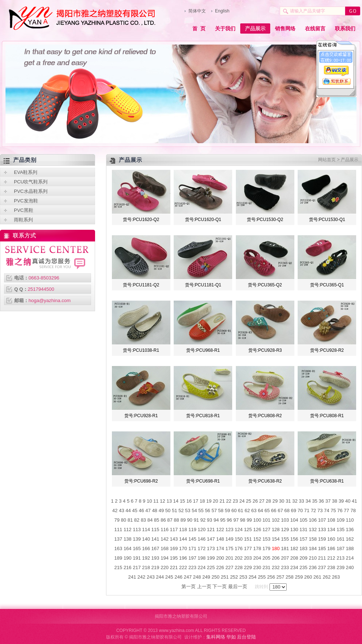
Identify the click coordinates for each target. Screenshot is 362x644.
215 (118, 567)
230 (257, 567)
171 (192, 548)
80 (124, 520)
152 (257, 539)
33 (301, 501)
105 (303, 520)
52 (181, 510)
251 (225, 577)
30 (282, 501)
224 (202, 567)
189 (118, 558)
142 (165, 539)
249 (206, 577)
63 (254, 510)
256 (271, 577)
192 (146, 558)
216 (128, 567)
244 (160, 577)
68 (287, 510)
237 (322, 567)
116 (165, 529)
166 (146, 548)
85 (157, 520)
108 (331, 520)
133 (322, 529)
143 (174, 539)
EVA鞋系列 (26, 172)
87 (170, 520)
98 (242, 520)
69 (294, 510)
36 (321, 501)
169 (174, 548)
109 (340, 520)
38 (335, 501)
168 (165, 548)
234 (294, 567)
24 (242, 501)
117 (174, 529)
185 (322, 548)
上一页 (204, 586)
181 (285, 548)
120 (202, 529)
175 (229, 548)
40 (348, 501)
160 (331, 539)
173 (211, 548)
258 (290, 577)
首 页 (199, 28)
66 (274, 510)
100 (257, 520)
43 (121, 510)
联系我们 (345, 28)
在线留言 (315, 28)
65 (267, 510)
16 (189, 501)
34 (308, 501)
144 (183, 539)
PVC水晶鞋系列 (31, 191)
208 (294, 558)
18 (202, 501)
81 (130, 520)
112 (128, 529)
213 (340, 558)
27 (262, 501)
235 (303, 567)
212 (331, 558)
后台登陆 (246, 637)
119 (192, 529)
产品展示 (255, 28)
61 (241, 510)
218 (146, 567)
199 (211, 558)
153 (267, 539)
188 (350, 548)
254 (253, 577)
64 (260, 510)
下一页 (220, 586)
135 (340, 529)
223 (192, 567)
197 (192, 558)
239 (340, 567)
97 (236, 520)
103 (285, 520)
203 (248, 558)
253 (243, 577)
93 (210, 520)
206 (276, 558)
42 (115, 510)
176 (239, 548)
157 (303, 539)
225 (211, 567)
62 (247, 510)
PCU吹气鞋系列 (31, 182)
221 (174, 567)
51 (174, 510)
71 (307, 510)
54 (194, 510)
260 (308, 577)
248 (197, 577)
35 (315, 501)
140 (146, 539)
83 (143, 520)
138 (128, 539)
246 (178, 577)
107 (322, 520)
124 (239, 529)
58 (221, 510)
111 (118, 529)
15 (182, 501)
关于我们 (225, 28)
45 (135, 510)
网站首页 (327, 160)
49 (161, 510)
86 (163, 520)
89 (183, 520)
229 (248, 567)
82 (137, 520)
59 (227, 510)
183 (303, 548)
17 (196, 501)
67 (280, 510)
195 (174, 558)
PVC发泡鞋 (26, 201)
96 (229, 520)
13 (169, 501)
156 (294, 539)
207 (285, 558)
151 (248, 539)
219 (155, 567)
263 (336, 577)
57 (214, 510)
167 (155, 548)
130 (294, 529)
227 (229, 567)
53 (188, 510)
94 (216, 520)
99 (249, 520)
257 (280, 577)
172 (202, 548)
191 (137, 558)
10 (149, 501)
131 (303, 529)
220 (165, 567)
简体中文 (197, 11)
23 (235, 501)
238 (331, 567)
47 (148, 510)
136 (350, 529)
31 (288, 501)
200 (220, 558)
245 (169, 577)
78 (353, 510)
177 (248, 548)
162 (350, 539)
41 (354, 501)
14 (176, 501)
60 (234, 510)
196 (183, 558)
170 (183, 548)
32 (295, 501)
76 (340, 510)
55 (201, 510)
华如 (231, 637)
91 (196, 520)
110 (350, 520)
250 (215, 577)
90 (190, 520)
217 (137, 567)
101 (267, 520)
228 (239, 567)
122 (220, 529)
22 (229, 501)
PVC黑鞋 (24, 210)
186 (331, 548)
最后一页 (238, 586)
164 (128, 548)
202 (239, 558)
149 (229, 539)
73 (320, 510)
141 (155, 539)
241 (132, 577)
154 (276, 539)
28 (268, 501)
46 (141, 510)
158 (313, 539)
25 (249, 501)
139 (137, 539)
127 (267, 529)
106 (313, 520)
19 (209, 501)
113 (137, 529)
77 (346, 510)
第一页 (188, 586)
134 (331, 529)
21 (222, 501)
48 (155, 510)
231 (267, 567)
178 (257, 548)
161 (340, 539)
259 (299, 577)
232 (276, 567)
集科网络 (216, 637)
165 (137, 548)
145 (192, 539)
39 (341, 501)
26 (255, 501)
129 (285, 529)
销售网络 (285, 28)
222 (183, 567)
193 (155, 558)
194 (165, 558)
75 (333, 510)
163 (118, 548)
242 (142, 577)
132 (313, 529)
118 (183, 529)
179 (267, 548)
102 (276, 520)
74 (327, 510)
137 (118, 539)
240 (350, 567)
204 (257, 558)
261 (317, 577)
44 (128, 510)
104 (294, 520)
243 (151, 577)
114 (146, 529)
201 (229, 558)
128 (276, 529)
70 (300, 510)
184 (313, 548)
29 (275, 501)
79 (117, 520)
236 (313, 567)
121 (211, 529)
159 (322, 539)
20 (215, 501)
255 (262, 577)
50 (168, 510)
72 (313, 510)
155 (285, 539)
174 (220, 548)
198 (202, 558)
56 (207, 510)
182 (294, 548)
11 (156, 501)
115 (155, 529)
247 (188, 577)
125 (248, 529)
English (222, 11)
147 (211, 539)
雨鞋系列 (23, 220)
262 (327, 577)
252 (234, 577)
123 (229, 529)
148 (220, 539)
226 (220, 567)
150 (239, 539)
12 (162, 501)
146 (202, 539)
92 (203, 520)
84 (150, 520)
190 (128, 558)
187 (340, 548)
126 (257, 529)
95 (223, 520)
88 (176, 520)
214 (350, 558)
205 (267, 558)
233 (285, 567)
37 (328, 501)
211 (322, 558)
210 (313, 558)
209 (303, 558)
